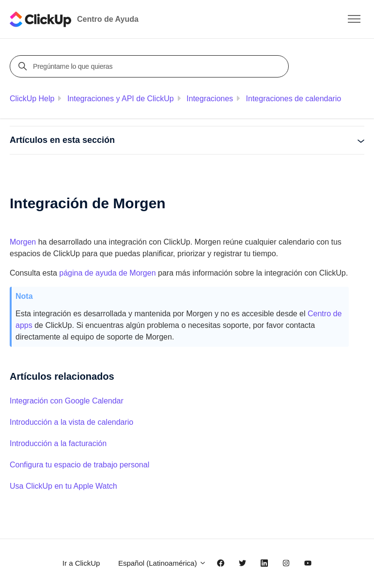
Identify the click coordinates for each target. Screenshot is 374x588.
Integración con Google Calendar (67, 401)
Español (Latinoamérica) (162, 563)
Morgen (23, 242)
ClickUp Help (32, 99)
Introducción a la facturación (58, 443)
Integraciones (210, 99)
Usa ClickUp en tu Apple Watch (63, 486)
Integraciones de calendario (294, 99)
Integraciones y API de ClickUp (121, 99)
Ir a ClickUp (81, 563)
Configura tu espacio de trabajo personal (79, 465)
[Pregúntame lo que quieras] (151, 66)
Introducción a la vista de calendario (71, 422)
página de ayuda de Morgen (107, 273)
